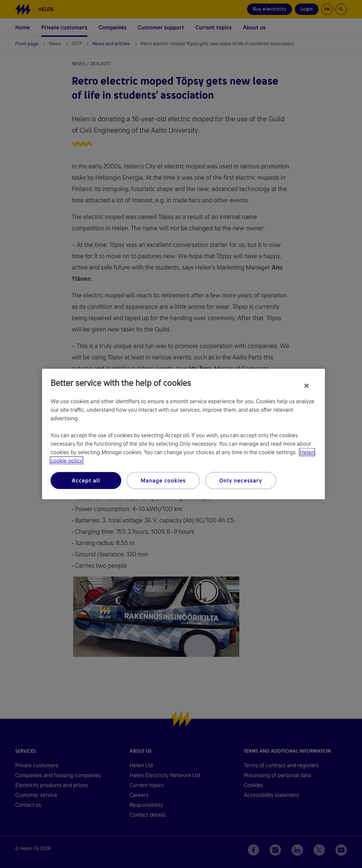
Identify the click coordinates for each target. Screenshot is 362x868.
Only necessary (241, 481)
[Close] (306, 386)
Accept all (86, 481)
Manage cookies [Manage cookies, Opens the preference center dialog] (163, 481)
